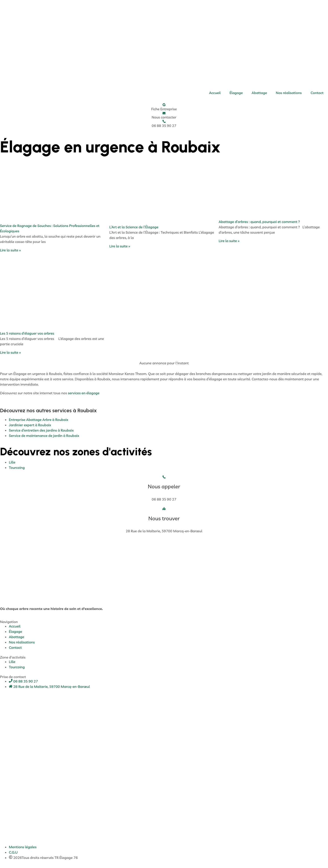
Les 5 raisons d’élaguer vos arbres (27, 335)
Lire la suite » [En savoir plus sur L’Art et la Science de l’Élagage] (120, 248)
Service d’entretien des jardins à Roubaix (41, 432)
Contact (317, 93)
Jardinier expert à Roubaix (30, 426)
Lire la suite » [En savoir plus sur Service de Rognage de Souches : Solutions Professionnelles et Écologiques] (10, 252)
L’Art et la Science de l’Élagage (134, 228)
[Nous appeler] (164, 479)
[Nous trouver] (164, 511)
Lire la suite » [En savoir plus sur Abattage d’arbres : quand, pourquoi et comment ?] (229, 242)
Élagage (236, 93)
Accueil (215, 93)
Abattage (259, 93)
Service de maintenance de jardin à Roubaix (44, 437)
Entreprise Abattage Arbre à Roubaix (38, 421)
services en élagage (84, 395)
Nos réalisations (289, 93)
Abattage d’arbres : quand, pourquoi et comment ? (259, 223)
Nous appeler (164, 489)
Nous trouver (164, 521)
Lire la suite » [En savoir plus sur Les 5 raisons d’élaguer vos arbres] (10, 354)
